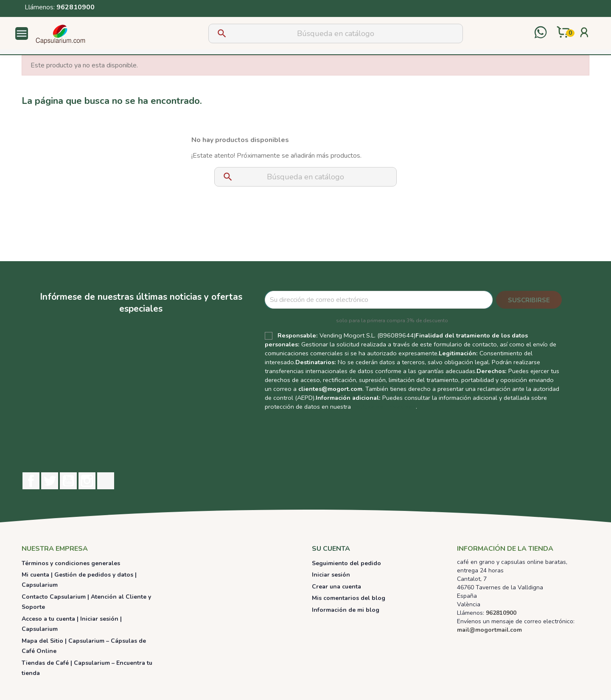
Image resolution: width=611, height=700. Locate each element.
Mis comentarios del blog (349, 598)
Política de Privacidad (384, 407)
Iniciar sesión (331, 575)
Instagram (87, 481)
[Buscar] (336, 33)
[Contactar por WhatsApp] (541, 33)
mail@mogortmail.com (489, 630)
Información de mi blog (346, 610)
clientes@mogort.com (330, 389)
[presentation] (446, 435)
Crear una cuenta (336, 587)
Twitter (50, 481)
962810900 (76, 7)
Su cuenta (331, 549)
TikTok (106, 481)
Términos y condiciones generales (71, 563)
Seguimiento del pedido (346, 563)
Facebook (31, 481)
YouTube (68, 481)
